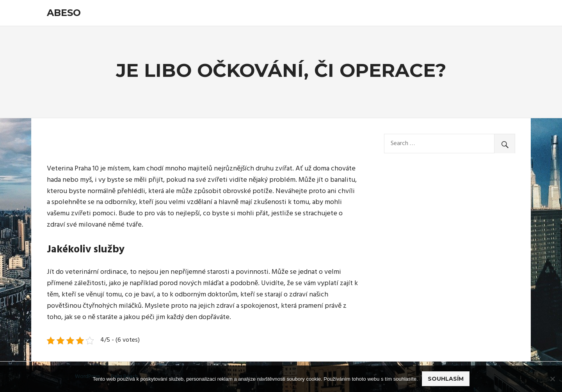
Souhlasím (446, 379)
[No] (552, 379)
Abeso (64, 13)
